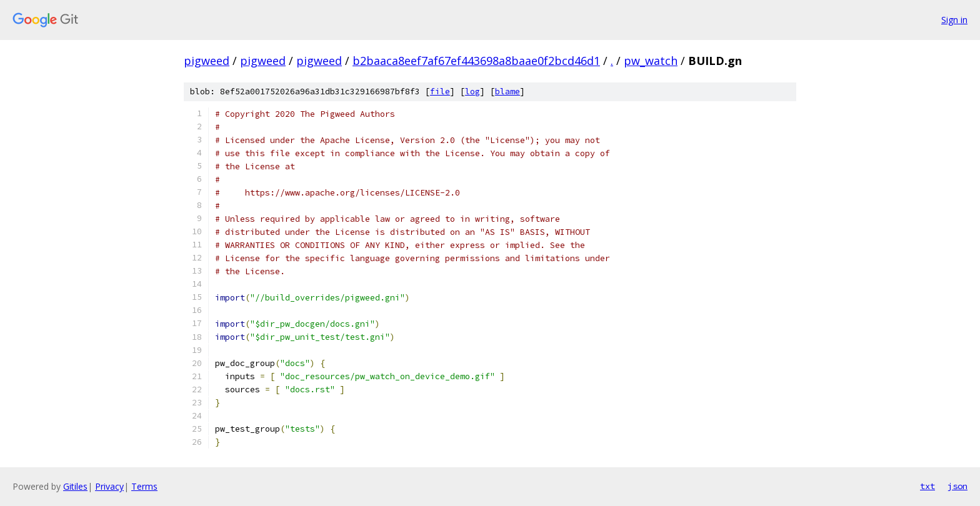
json (957, 486)
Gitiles (75, 486)
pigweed (207, 61)
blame (507, 92)
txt (927, 486)
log (472, 92)
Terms (144, 486)
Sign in (954, 20)
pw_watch (651, 61)
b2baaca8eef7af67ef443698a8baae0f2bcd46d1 (476, 61)
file (440, 92)
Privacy (109, 486)
